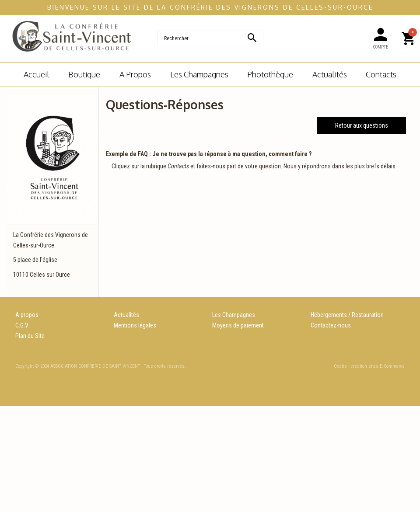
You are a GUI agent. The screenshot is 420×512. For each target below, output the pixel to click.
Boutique (84, 74)
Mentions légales (135, 325)
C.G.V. (22, 325)
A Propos (135, 74)
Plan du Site (30, 336)
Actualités (330, 74)
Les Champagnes (234, 315)
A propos (27, 315)
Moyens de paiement (238, 325)
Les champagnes (199, 74)
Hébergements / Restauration (347, 315)
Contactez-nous (331, 325)
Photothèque (270, 74)
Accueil (37, 74)
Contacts (381, 74)
